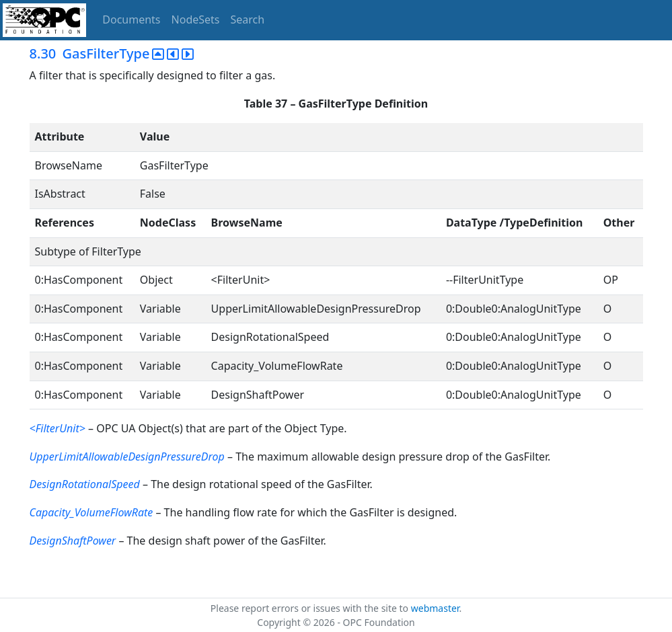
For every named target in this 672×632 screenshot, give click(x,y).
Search (248, 19)
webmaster (435, 608)
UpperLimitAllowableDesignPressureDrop (127, 457)
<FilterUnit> (58, 428)
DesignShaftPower (73, 541)
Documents (131, 19)
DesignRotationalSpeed (85, 484)
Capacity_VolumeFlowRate (91, 512)
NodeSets (196, 19)
